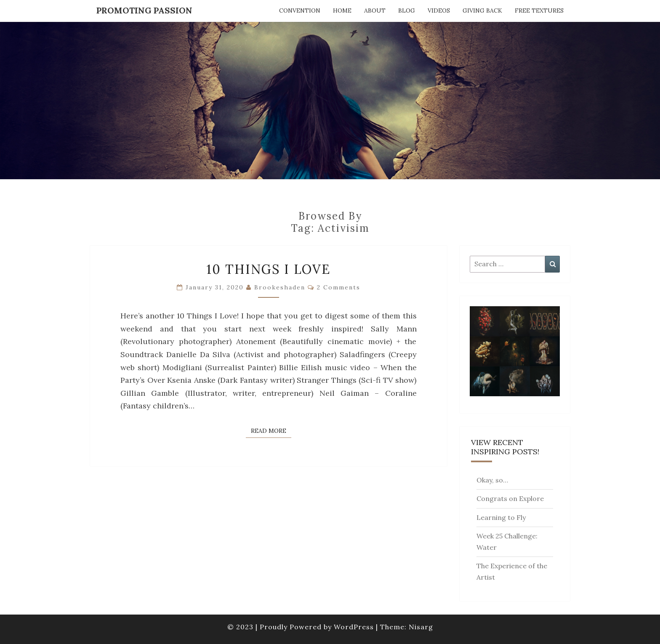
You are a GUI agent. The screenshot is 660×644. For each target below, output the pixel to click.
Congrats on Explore (510, 498)
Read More (271, 430)
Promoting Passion (144, 10)
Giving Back (482, 11)
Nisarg (421, 627)
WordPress (354, 627)
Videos (439, 11)
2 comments (339, 287)
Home (342, 11)
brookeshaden (280, 287)
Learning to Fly (501, 517)
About (375, 11)
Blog (407, 11)
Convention (300, 11)
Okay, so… (492, 480)
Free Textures (539, 11)
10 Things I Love (269, 269)
